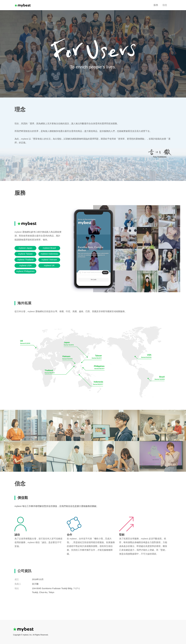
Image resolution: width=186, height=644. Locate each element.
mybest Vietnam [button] (49, 260)
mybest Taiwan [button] (26, 254)
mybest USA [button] (25, 265)
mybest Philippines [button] (25, 271)
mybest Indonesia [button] (49, 254)
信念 (165, 5)
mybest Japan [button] (25, 248)
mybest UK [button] (49, 265)
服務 (156, 5)
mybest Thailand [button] (25, 260)
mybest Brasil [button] (49, 248)
